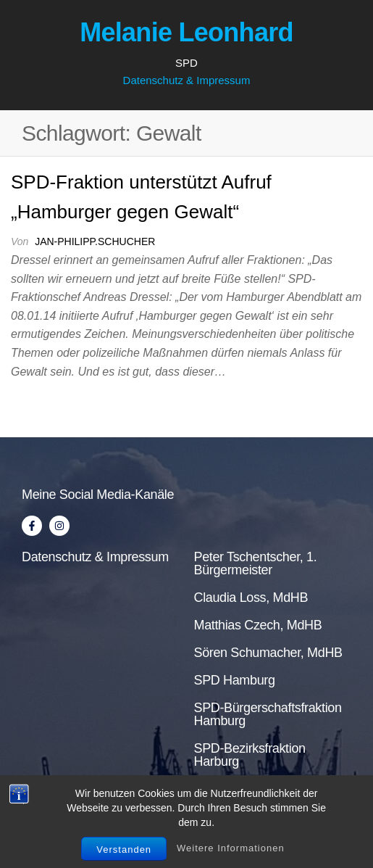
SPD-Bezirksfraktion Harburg (250, 755)
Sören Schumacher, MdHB (268, 653)
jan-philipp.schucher (95, 241)
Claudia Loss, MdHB (251, 598)
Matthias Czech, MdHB (258, 625)
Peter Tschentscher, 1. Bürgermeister (256, 563)
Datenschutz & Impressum (187, 80)
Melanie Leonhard (186, 32)
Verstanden (124, 850)
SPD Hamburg (235, 680)
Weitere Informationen (231, 848)
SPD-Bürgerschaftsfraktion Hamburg (268, 714)
